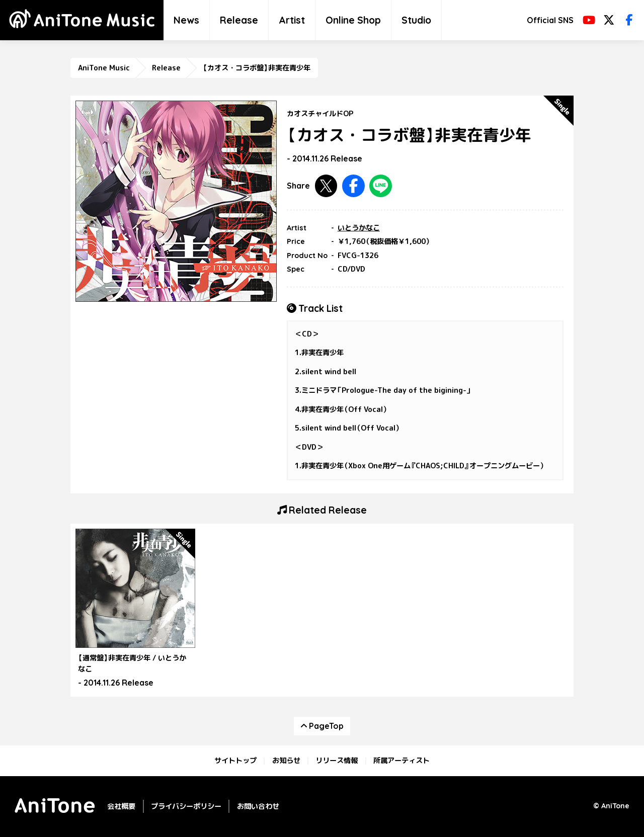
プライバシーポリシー (186, 806)
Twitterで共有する (326, 186)
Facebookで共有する (353, 186)
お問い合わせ (258, 806)
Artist (292, 20)
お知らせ (286, 761)
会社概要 (121, 806)
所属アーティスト (401, 761)
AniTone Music (104, 68)
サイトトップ (235, 761)
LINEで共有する (381, 186)
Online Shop (353, 20)
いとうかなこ (359, 228)
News (186, 20)
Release (239, 20)
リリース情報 (337, 761)
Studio (416, 20)
